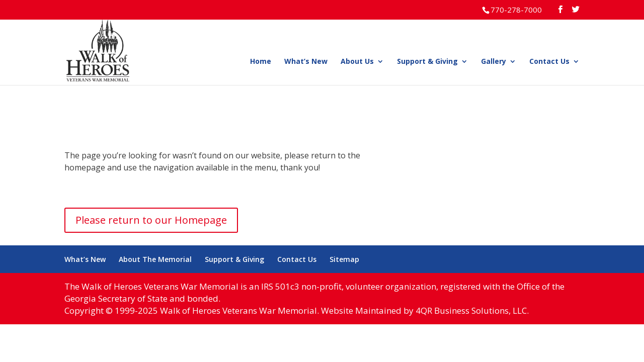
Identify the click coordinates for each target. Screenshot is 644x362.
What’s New (306, 62)
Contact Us (549, 62)
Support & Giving (427, 62)
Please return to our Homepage (151, 220)
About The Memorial (155, 259)
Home (261, 62)
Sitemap (344, 259)
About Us (357, 62)
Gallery (494, 62)
